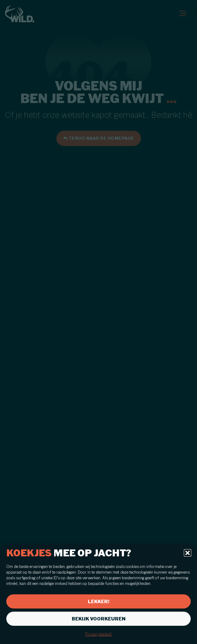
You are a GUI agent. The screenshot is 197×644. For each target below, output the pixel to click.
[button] (188, 553)
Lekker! (99, 602)
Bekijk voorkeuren (99, 619)
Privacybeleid (98, 634)
